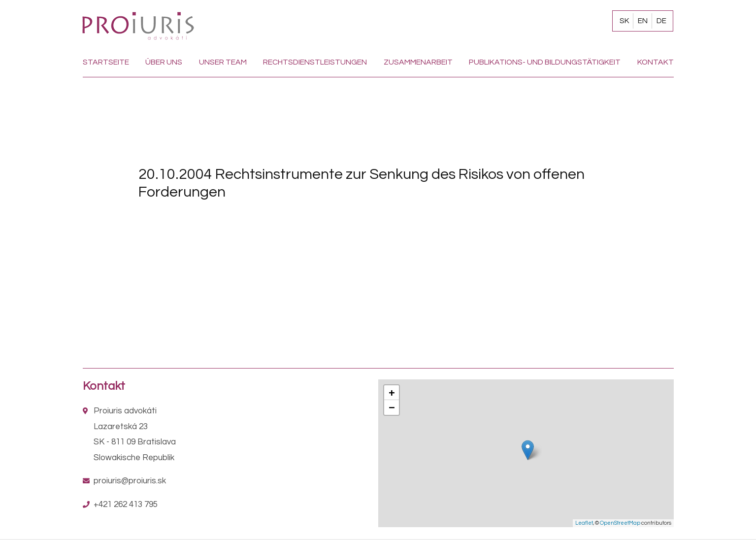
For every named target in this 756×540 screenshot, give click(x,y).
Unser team (223, 62)
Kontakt (656, 62)
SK (624, 21)
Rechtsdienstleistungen (315, 62)
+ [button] (392, 392)
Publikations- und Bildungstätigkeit (545, 62)
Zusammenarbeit (418, 62)
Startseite (106, 62)
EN (643, 21)
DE (661, 21)
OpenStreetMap (620, 523)
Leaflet (584, 523)
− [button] (392, 407)
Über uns (164, 62)
